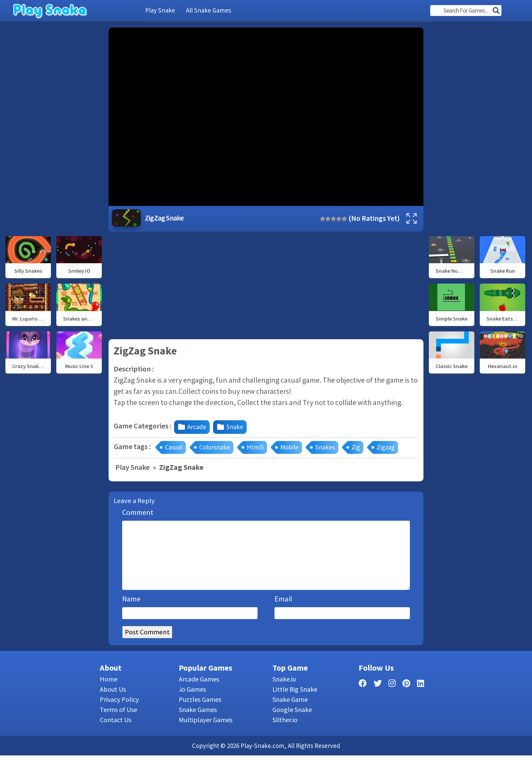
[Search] (496, 11)
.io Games (192, 703)
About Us (113, 703)
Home (109, 693)
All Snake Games (208, 10)
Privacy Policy (119, 713)
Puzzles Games (200, 713)
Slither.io (285, 733)
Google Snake (292, 723)
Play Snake (160, 10)
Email (285, 612)
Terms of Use (118, 723)
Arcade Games (199, 693)
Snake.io (284, 693)
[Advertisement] (54, 129)
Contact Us (116, 733)
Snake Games (198, 723)
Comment (139, 512)
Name (133, 612)
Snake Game (290, 713)
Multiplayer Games (206, 733)
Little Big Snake (295, 703)
